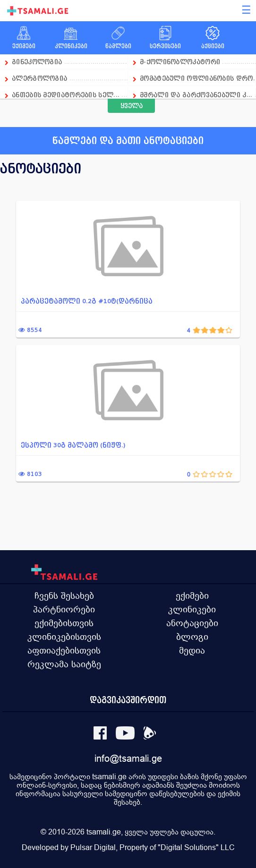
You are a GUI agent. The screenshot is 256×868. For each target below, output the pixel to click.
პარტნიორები (64, 609)
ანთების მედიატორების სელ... (66, 95)
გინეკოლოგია (37, 62)
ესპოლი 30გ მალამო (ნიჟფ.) (73, 445)
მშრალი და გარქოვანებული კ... (196, 95)
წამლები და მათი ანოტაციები (128, 141)
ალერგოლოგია (41, 78)
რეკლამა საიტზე (64, 664)
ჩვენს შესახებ (64, 596)
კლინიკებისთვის (64, 637)
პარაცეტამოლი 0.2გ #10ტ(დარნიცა (87, 301)
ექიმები (192, 596)
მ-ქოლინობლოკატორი (180, 62)
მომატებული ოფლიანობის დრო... (198, 78)
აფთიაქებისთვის (64, 650)
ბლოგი (192, 637)
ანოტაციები (192, 623)
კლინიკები (192, 609)
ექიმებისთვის (64, 623)
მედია (192, 650)
